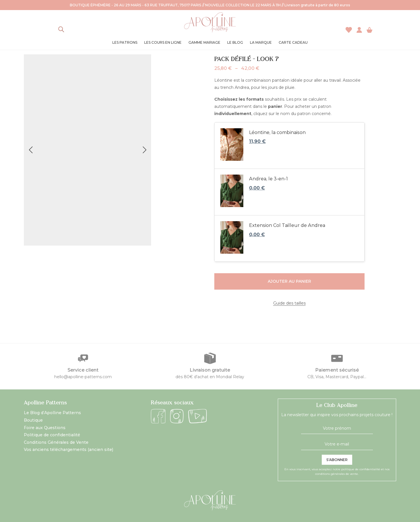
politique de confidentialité (361, 469)
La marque (261, 42)
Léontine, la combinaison (277, 132)
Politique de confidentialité (52, 435)
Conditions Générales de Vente (56, 442)
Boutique (33, 420)
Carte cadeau (293, 42)
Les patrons (125, 42)
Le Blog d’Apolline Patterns (52, 413)
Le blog (235, 42)
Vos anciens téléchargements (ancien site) (69, 450)
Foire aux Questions (45, 428)
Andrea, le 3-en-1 (268, 179)
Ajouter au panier (289, 281)
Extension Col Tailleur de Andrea (287, 225)
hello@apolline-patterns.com (83, 377)
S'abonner (337, 460)
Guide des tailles (289, 303)
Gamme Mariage (204, 42)
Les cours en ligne (163, 42)
